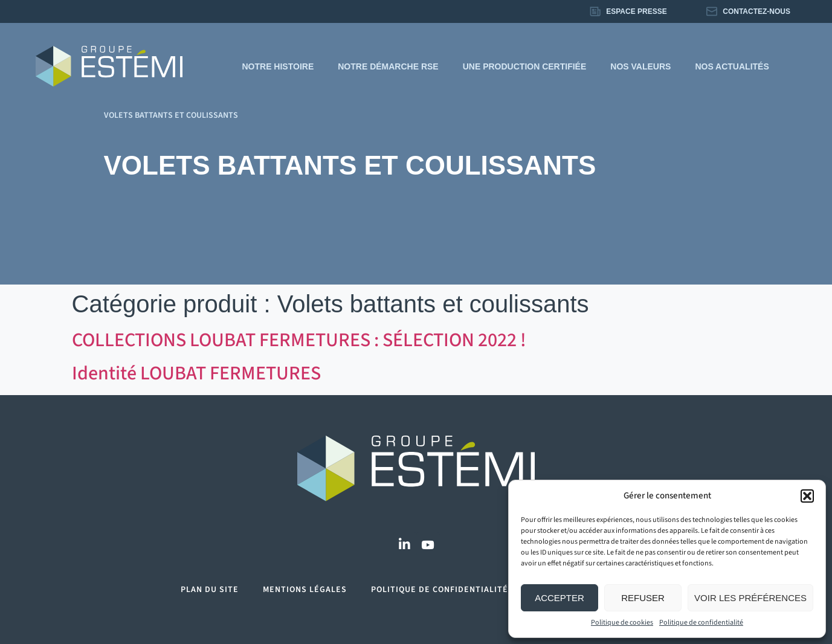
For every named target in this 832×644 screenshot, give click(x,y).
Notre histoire (278, 66)
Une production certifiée (525, 66)
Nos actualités (732, 66)
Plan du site (210, 590)
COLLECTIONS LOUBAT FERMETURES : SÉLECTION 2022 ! (299, 340)
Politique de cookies (622, 623)
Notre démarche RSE (388, 66)
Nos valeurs (640, 66)
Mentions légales (305, 590)
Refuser (643, 598)
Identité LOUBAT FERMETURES (196, 373)
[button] (807, 496)
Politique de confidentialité (701, 623)
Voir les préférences (750, 598)
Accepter (560, 598)
